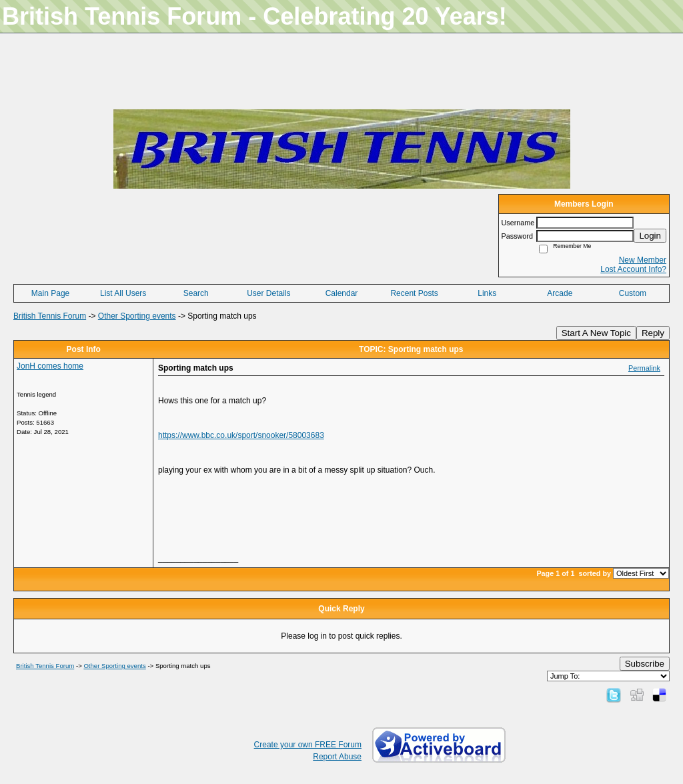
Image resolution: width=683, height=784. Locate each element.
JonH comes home (50, 366)
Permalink (644, 368)
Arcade (560, 293)
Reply (653, 333)
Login (650, 236)
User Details (268, 293)
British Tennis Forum (50, 316)
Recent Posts (414, 293)
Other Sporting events (137, 316)
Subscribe (645, 664)
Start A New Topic (596, 333)
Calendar (342, 293)
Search (196, 293)
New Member (643, 260)
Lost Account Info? (633, 269)
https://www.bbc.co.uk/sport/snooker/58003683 (241, 435)
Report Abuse (337, 757)
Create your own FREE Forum (308, 745)
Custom (633, 293)
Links (487, 293)
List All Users (123, 293)
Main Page (50, 293)
